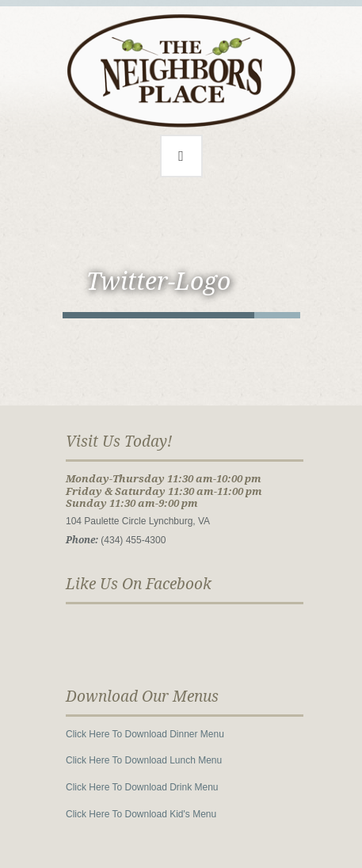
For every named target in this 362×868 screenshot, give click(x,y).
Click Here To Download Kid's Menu (141, 814)
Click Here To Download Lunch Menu (144, 760)
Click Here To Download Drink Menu (142, 787)
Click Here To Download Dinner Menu (145, 734)
